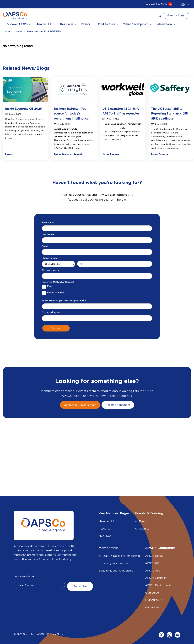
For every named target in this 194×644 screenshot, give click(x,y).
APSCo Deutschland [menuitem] (158, 585)
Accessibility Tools (159, 4)
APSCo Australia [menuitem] (156, 578)
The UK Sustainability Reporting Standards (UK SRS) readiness (170, 114)
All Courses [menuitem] (142, 529)
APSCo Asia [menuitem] (153, 571)
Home (8, 31)
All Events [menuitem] (141, 521)
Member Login (176, 15)
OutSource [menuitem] (152, 593)
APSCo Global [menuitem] (154, 556)
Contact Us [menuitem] (152, 607)
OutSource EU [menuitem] (154, 600)
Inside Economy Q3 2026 (24, 109)
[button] (159, 15)
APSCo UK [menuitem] (152, 563)
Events (19, 31)
